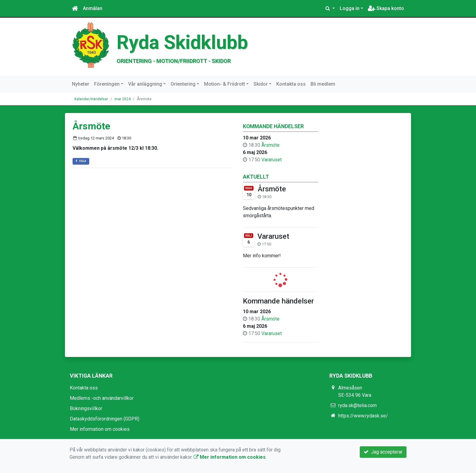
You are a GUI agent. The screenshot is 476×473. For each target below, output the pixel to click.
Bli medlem (323, 84)
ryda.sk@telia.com (357, 405)
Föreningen (107, 84)
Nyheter (81, 84)
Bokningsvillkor (86, 408)
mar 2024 (122, 99)
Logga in (350, 8)
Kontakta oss (291, 84)
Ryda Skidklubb (182, 42)
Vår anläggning (145, 84)
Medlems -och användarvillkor (102, 398)
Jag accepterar (383, 452)
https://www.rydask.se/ (363, 416)
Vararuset (272, 160)
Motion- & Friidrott (224, 84)
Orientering (183, 84)
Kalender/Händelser (91, 99)
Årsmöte (270, 145)
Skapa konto (386, 8)
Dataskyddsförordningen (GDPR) (105, 419)
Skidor (261, 84)
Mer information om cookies (100, 429)
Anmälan (93, 8)
